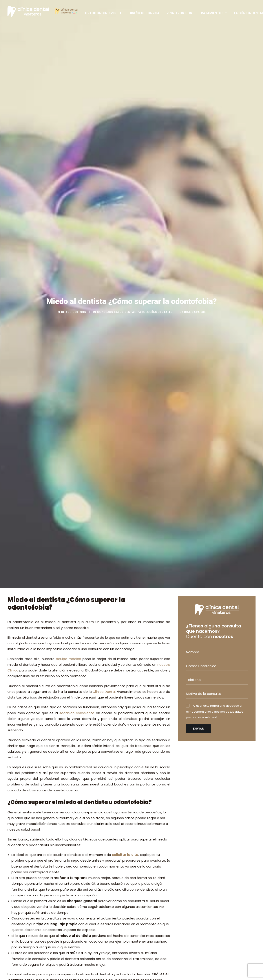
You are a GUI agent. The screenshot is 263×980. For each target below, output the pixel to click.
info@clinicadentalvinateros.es (213, 835)
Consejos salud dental (116, 70)
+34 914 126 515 (205, 819)
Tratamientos (213, 13)
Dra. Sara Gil (195, 70)
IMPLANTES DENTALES (152, 828)
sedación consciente (77, 229)
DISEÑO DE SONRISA (151, 863)
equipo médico (68, 175)
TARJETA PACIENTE (98, 938)
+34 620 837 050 (206, 825)
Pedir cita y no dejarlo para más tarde (77, 661)
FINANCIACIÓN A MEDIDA (154, 886)
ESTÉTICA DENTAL (149, 816)
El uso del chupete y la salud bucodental (101, 851)
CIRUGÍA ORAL (147, 822)
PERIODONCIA (146, 833)
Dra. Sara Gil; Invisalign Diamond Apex (102, 821)
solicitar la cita (125, 370)
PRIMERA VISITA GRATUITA (103, 926)
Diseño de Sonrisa (144, 13)
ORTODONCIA (146, 804)
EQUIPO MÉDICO (96, 932)
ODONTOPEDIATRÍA (150, 810)
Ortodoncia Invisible (103, 13)
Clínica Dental (104, 207)
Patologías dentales (155, 70)
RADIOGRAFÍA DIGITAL (152, 874)
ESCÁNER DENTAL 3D (151, 880)
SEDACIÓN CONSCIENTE (154, 869)
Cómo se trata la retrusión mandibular (105, 882)
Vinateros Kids (179, 13)
